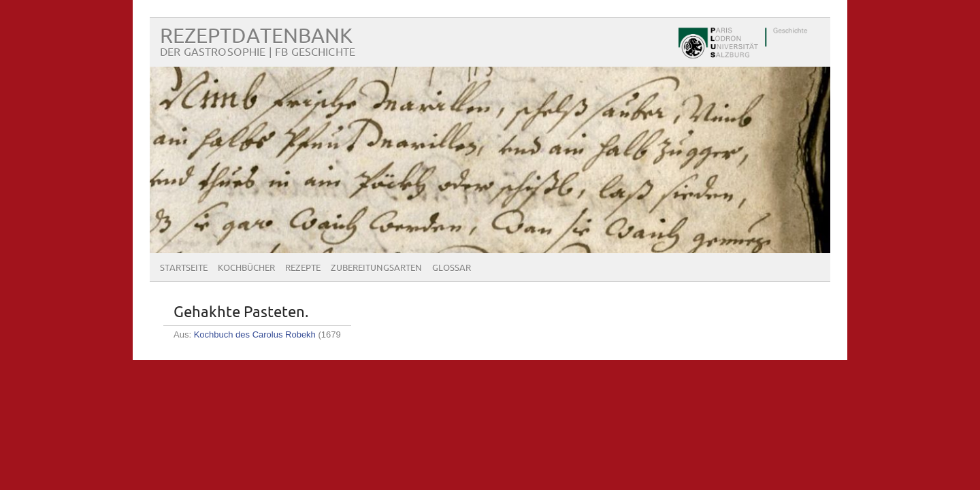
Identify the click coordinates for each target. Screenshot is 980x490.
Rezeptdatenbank (256, 36)
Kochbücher (246, 268)
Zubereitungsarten (376, 268)
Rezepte (303, 268)
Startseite (184, 268)
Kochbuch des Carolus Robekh (255, 334)
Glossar (452, 268)
